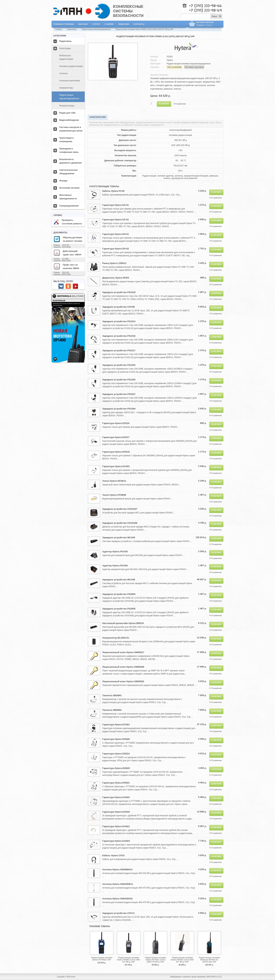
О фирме (109, 24)
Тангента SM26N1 (112, 695)
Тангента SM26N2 (112, 710)
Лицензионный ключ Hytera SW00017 (123, 652)
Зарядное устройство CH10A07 (120, 509)
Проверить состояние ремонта (68, 222)
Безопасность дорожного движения (70, 161)
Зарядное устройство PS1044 (119, 409)
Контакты (139, 24)
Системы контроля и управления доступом (71, 129)
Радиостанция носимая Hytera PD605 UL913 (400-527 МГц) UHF (182, 960)
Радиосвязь (72, 29)
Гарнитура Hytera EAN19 (116, 812)
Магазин (83, 24)
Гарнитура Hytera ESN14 (116, 754)
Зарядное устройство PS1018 (119, 292)
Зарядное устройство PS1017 (119, 350)
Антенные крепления (70, 81)
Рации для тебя (67, 113)
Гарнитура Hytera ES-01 (115, 205)
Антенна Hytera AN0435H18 (117, 899)
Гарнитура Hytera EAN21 (116, 826)
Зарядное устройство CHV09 (118, 307)
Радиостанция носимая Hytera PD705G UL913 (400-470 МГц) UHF (155, 960)
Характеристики (98, 117)
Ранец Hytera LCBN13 (114, 263)
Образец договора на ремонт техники (68, 239)
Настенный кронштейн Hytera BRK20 (123, 623)
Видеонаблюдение (69, 120)
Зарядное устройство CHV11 (118, 913)
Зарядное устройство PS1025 (119, 365)
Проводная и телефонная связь (69, 150)
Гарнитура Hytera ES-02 (115, 220)
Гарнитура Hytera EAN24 (116, 841)
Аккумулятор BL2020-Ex (116, 638)
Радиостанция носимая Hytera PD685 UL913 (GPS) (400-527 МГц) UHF (145, 29)
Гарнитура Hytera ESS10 (116, 423)
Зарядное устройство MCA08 (119, 580)
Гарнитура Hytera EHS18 (116, 452)
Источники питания (69, 188)
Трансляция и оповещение (66, 140)
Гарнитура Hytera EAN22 (116, 797)
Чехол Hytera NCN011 (114, 481)
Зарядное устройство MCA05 (119, 538)
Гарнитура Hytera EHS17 (116, 437)
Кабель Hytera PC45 (113, 191)
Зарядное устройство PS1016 (119, 336)
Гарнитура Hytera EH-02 (116, 249)
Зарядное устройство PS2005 (119, 609)
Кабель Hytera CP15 (113, 855)
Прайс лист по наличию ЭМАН (66, 266)
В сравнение (181, 104)
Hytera (170, 60)
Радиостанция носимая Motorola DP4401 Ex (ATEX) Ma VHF (209, 960)
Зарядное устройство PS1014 (119, 321)
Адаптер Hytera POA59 (115, 566)
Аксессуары (65, 48)
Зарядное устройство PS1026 (119, 380)
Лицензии (124, 24)
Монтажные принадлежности (68, 197)
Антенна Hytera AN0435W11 (118, 884)
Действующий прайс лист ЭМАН (67, 253)
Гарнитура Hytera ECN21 (116, 725)
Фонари (63, 181)
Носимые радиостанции (71, 66)
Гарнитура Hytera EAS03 (116, 466)
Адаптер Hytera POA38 (115, 552)
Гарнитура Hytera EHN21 (116, 783)
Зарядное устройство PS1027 (119, 394)
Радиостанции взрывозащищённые (96, 29)
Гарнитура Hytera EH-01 (116, 234)
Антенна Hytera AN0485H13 (117, 869)
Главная (58, 29)
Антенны (64, 73)
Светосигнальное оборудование (68, 172)
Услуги (96, 24)
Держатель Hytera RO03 (116, 278)
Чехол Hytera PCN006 (114, 495)
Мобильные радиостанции (66, 57)
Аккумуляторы (66, 88)
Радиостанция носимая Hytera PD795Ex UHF (102, 959)
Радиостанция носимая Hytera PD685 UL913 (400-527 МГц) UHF (128, 960)
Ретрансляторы (67, 106)
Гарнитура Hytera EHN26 (116, 739)
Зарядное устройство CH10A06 (120, 523)
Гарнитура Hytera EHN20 (116, 768)
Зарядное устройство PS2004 (119, 594)
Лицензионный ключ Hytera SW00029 (123, 667)
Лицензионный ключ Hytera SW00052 (123, 681)
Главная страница (64, 24)
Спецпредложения (69, 206)
